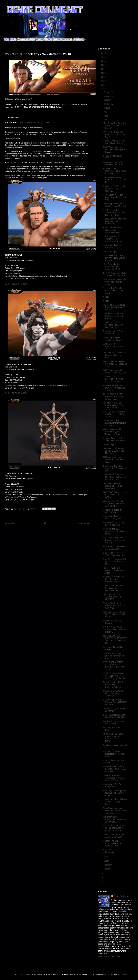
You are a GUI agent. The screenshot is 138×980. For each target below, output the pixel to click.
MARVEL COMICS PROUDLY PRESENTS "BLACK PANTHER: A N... (115, 639)
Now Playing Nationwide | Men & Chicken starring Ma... (115, 562)
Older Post (84, 523)
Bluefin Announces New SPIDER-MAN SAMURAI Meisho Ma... (115, 676)
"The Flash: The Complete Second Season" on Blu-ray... (115, 126)
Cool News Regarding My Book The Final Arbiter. (114, 716)
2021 (104, 69)
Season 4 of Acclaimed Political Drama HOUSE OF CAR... (115, 702)
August (107, 108)
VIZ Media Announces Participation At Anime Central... (114, 540)
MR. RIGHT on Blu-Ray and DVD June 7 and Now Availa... (114, 451)
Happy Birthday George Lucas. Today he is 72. (114, 517)
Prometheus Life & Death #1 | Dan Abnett (114, 548)
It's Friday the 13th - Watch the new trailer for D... (114, 531)
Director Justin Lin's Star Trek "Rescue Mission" (114, 439)
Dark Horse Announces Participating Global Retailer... (113, 316)
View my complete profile (109, 956)
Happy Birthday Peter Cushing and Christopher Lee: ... (113, 230)
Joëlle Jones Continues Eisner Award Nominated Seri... (113, 588)
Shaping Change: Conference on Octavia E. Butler (114, 171)
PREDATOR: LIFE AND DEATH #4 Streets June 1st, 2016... (115, 388)
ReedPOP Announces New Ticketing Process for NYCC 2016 (114, 477)
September (109, 104)
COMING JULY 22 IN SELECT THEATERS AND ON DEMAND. (114, 379)
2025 (104, 53)
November (108, 96)
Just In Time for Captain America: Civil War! (114, 836)
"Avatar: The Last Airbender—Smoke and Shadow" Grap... (115, 843)
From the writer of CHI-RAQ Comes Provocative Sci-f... (113, 685)
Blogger (124, 974)
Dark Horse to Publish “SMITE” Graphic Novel (115, 554)
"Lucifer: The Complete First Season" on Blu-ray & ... (114, 291)
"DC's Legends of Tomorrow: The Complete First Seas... (114, 239)
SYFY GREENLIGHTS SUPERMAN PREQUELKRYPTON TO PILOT (114, 666)
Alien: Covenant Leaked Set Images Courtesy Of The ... (115, 364)
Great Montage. (110, 252)
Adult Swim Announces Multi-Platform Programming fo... (113, 579)
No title (106, 297)
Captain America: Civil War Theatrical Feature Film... (115, 802)
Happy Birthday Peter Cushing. (113, 246)
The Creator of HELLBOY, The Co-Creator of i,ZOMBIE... (115, 597)
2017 (104, 85)
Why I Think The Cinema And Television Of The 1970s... (114, 414)
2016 (104, 89)
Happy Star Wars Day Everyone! (113, 785)
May (106, 120)
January (107, 869)
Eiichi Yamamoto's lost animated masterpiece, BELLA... (114, 150)
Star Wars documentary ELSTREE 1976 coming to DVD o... (115, 769)
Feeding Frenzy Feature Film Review (114, 722)
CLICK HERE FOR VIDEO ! (16, 284)
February (108, 865)
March (107, 861)
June (106, 116)
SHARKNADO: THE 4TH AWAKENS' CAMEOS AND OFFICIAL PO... (114, 778)
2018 (104, 81)
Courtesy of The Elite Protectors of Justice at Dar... (114, 468)
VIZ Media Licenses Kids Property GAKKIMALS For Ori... (114, 307)
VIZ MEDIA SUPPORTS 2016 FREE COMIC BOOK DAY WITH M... (114, 828)
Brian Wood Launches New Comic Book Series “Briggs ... (115, 811)
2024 (104, 57)
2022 (104, 65)
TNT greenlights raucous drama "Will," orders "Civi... (114, 460)
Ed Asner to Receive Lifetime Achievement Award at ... (114, 656)
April (106, 857)
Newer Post (10, 523)
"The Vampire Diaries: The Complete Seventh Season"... (115, 282)
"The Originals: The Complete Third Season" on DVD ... (113, 267)
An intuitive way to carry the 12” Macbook (114, 524)
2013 (104, 882)
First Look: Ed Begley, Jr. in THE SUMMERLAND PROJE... (115, 614)
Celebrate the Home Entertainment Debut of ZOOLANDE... (114, 423)
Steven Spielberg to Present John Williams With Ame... (114, 606)
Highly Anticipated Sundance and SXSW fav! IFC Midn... (114, 212)
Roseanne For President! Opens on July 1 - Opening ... (114, 189)
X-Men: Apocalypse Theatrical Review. (112, 339)
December (108, 92)
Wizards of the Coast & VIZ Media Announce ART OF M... (113, 503)
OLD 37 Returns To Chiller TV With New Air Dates (115, 274)
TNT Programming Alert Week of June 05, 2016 (114, 371)
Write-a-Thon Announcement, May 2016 (113, 346)
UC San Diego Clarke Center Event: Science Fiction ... (114, 630)
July (106, 112)
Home (47, 523)
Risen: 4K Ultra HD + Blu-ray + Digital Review (114, 142)
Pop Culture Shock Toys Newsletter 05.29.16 (114, 163)
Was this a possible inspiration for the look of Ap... (114, 754)
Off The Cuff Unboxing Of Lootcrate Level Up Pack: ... (114, 355)
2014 (104, 878)
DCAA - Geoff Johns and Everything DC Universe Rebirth (115, 258)
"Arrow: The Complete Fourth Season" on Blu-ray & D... (115, 134)
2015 (104, 874)
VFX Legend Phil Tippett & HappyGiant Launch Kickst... (115, 793)
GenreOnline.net (122, 896)
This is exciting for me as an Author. (114, 710)
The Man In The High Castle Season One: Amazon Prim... (113, 405)
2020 (104, 73)
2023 (104, 61)
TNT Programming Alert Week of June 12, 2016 (114, 205)
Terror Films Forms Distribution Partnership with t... (115, 570)
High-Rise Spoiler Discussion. (111, 851)
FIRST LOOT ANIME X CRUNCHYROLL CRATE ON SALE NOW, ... (113, 738)
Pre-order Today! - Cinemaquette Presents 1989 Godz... (115, 819)
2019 (104, 77)
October (107, 100)
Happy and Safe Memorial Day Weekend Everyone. (115, 221)
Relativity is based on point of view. (113, 511)
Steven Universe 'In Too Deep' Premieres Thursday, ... (114, 693)
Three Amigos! (110, 444)
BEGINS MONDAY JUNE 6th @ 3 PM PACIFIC (36, 123)
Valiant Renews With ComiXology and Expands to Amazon (113, 432)
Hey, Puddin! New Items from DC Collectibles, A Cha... (114, 197)
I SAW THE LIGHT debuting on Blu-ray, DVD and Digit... (113, 325)
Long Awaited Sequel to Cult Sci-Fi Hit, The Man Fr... (115, 180)
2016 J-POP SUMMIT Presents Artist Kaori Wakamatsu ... (113, 397)
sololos (107, 974)
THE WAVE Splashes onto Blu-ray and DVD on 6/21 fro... (115, 495)
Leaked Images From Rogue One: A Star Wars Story (113, 486)
